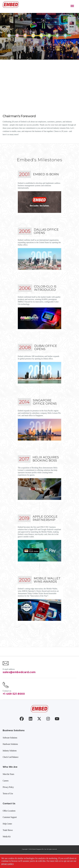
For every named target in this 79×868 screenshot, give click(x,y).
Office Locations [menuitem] (9, 820)
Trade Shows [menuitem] (8, 839)
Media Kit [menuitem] (7, 845)
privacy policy (7, 864)
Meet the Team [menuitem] (8, 783)
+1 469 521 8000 (14, 703)
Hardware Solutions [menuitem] (10, 753)
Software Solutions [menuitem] (10, 746)
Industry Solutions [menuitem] (10, 759)
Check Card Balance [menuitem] (11, 766)
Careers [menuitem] (6, 789)
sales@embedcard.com (19, 681)
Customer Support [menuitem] (10, 826)
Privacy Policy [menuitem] (8, 796)
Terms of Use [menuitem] (8, 802)
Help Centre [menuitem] (7, 833)
